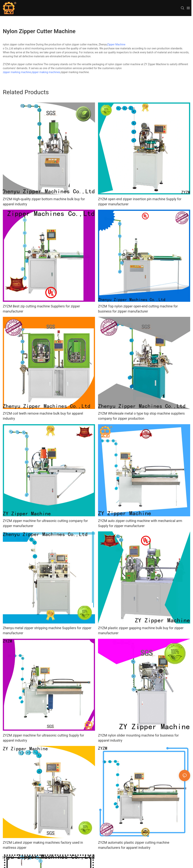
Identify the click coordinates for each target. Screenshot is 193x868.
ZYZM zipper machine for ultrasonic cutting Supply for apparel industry (43, 738)
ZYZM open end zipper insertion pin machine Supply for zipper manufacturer (140, 202)
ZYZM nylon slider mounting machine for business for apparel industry (138, 738)
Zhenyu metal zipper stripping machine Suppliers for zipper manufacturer (47, 630)
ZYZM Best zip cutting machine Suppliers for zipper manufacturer (41, 309)
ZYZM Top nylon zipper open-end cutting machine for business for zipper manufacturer (138, 309)
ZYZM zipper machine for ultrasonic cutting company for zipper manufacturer (45, 523)
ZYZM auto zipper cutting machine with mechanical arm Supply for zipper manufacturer (140, 523)
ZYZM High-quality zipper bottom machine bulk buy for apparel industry (44, 202)
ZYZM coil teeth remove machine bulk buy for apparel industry (43, 416)
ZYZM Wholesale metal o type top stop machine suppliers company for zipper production (141, 416)
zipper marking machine (17, 72)
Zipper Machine (116, 44)
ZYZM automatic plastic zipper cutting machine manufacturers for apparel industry (134, 845)
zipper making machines (46, 72)
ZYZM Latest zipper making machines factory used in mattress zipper (43, 845)
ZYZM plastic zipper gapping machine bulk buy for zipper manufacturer (141, 630)
